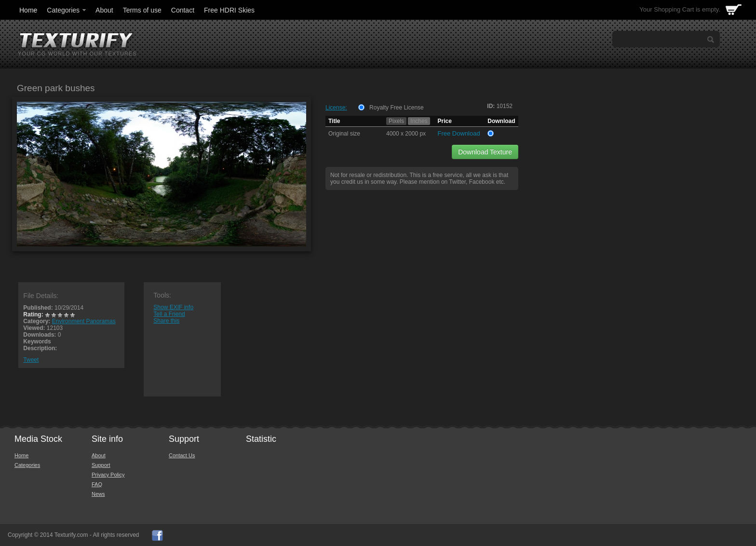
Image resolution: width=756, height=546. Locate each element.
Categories (67, 10)
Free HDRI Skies (229, 10)
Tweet (31, 360)
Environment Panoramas (84, 321)
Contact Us (182, 455)
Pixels (396, 121)
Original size (344, 134)
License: (336, 108)
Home (28, 10)
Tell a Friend (169, 314)
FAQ (97, 484)
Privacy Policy (108, 475)
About (104, 10)
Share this (166, 321)
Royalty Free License (397, 108)
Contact (183, 10)
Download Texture (485, 152)
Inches (419, 121)
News (98, 494)
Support (101, 465)
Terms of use (142, 10)
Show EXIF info (173, 307)
